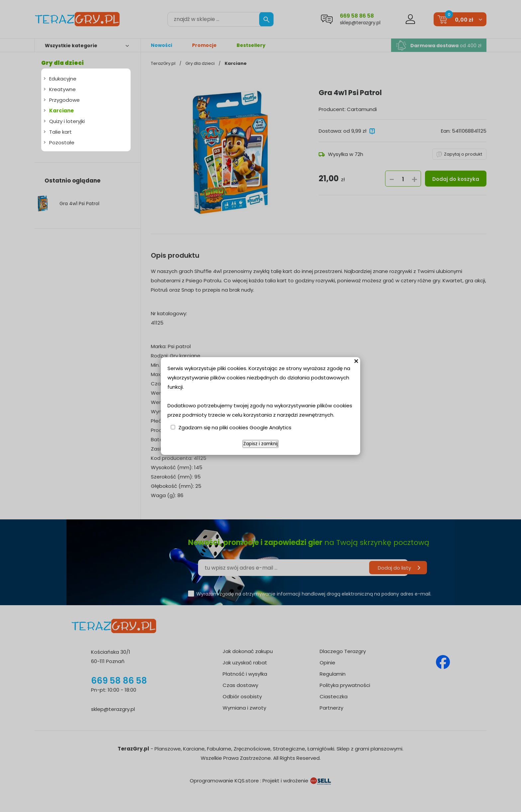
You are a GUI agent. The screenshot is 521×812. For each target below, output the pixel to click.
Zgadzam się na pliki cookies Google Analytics (235, 427)
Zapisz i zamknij (260, 444)
